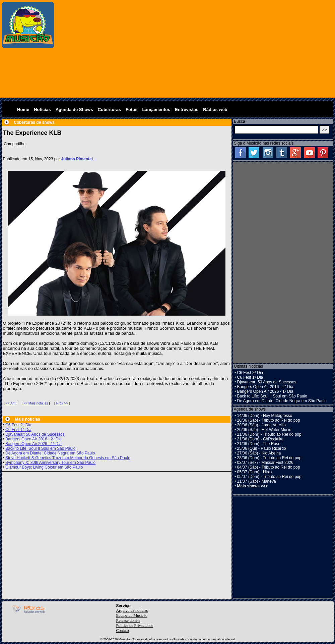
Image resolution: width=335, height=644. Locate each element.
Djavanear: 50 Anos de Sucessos (35, 434)
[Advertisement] (195, 49)
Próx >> (62, 403)
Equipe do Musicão (132, 615)
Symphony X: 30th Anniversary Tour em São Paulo (50, 463)
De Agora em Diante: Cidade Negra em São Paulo (50, 453)
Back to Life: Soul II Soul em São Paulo (40, 448)
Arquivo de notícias (132, 610)
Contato (123, 631)
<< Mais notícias (36, 403)
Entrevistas (187, 110)
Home (23, 110)
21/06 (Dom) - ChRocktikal (261, 439)
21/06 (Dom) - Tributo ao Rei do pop (269, 434)
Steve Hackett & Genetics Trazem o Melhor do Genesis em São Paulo (68, 458)
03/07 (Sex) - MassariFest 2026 (265, 463)
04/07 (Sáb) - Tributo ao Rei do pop (269, 467)
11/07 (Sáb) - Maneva (257, 481)
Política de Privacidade (135, 626)
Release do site (128, 621)
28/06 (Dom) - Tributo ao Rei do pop (269, 458)
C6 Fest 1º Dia (18, 430)
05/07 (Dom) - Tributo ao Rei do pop (269, 477)
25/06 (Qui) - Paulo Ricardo (262, 448)
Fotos (131, 110)
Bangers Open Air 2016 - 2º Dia (33, 439)
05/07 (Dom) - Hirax (255, 472)
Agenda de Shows (74, 110)
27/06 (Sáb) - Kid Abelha (259, 453)
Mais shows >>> (253, 486)
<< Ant (11, 403)
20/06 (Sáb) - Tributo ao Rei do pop (269, 420)
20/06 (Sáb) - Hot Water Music (264, 430)
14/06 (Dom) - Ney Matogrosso (265, 416)
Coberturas (109, 110)
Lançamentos (156, 110)
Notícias (42, 110)
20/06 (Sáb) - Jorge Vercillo (261, 425)
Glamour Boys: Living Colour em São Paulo (44, 467)
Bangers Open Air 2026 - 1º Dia (33, 444)
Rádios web (215, 110)
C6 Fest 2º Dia (18, 425)
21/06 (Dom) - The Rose (259, 444)
